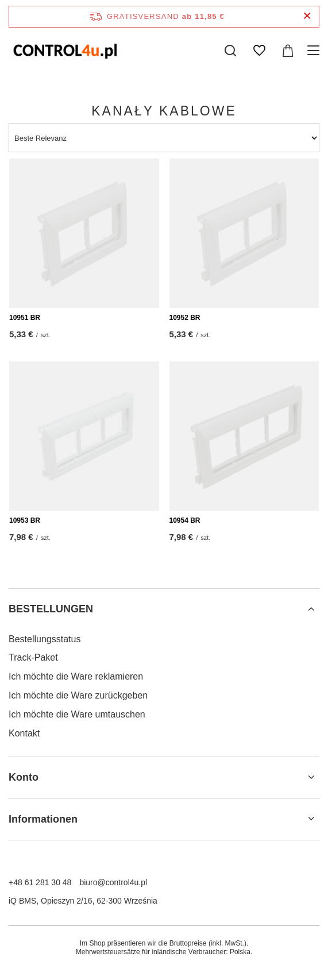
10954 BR (185, 520)
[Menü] (315, 51)
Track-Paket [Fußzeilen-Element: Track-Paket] (33, 657)
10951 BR (25, 318)
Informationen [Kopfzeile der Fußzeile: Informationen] (43, 819)
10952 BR (185, 318)
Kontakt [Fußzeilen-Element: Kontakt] (24, 733)
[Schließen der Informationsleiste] (307, 16)
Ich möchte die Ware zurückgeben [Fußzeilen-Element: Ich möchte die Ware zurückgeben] (78, 695)
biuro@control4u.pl (113, 882)
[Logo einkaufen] (65, 51)
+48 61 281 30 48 (40, 882)
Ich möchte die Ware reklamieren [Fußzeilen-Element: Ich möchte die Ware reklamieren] (76, 676)
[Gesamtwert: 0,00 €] (288, 51)
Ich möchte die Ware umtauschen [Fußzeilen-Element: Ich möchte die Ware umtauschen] (77, 714)
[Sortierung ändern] (164, 138)
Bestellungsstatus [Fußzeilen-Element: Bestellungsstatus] (45, 639)
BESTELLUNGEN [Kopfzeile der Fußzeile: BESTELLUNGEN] (51, 609)
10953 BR (25, 520)
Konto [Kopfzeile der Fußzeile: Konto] (24, 777)
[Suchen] (230, 51)
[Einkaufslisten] (259, 51)
